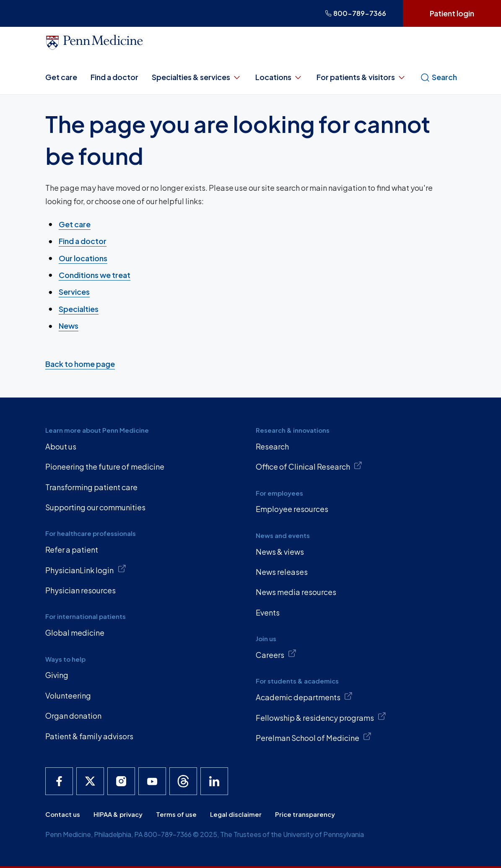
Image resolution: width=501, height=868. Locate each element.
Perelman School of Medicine (314, 737)
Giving (57, 675)
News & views (280, 552)
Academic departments (304, 697)
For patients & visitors (362, 77)
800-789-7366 (356, 13)
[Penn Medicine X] (90, 781)
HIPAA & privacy (118, 814)
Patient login (452, 13)
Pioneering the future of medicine (105, 466)
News (69, 326)
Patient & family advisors (89, 736)
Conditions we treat (95, 275)
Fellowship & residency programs (321, 717)
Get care (61, 77)
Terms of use (176, 814)
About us (61, 446)
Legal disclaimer (236, 814)
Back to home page (80, 364)
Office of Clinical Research (309, 466)
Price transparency (305, 814)
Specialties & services (197, 77)
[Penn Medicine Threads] (183, 781)
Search (439, 77)
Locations (279, 77)
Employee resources (292, 509)
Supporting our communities (95, 507)
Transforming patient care (91, 487)
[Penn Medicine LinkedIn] (214, 781)
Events (268, 612)
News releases (282, 572)
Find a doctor (114, 77)
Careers (276, 654)
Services (74, 292)
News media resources (296, 592)
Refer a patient (72, 550)
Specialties (79, 308)
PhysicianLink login (86, 569)
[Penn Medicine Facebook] (59, 781)
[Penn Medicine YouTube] (152, 781)
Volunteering (68, 695)
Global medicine (75, 633)
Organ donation (73, 716)
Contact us (63, 814)
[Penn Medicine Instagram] (121, 781)
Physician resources (80, 590)
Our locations (83, 258)
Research (272, 446)
